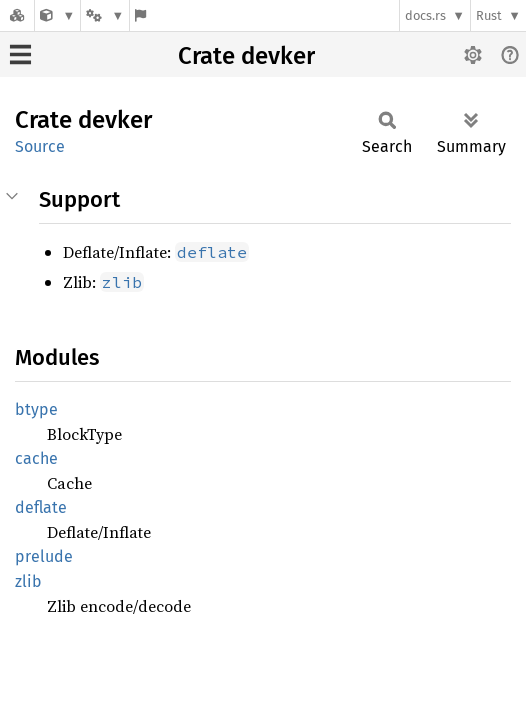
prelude (44, 556)
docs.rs (425, 15)
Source (40, 146)
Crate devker (246, 56)
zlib (28, 581)
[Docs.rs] (17, 15)
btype (36, 409)
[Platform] (105, 15)
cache (36, 458)
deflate (41, 507)
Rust (489, 15)
